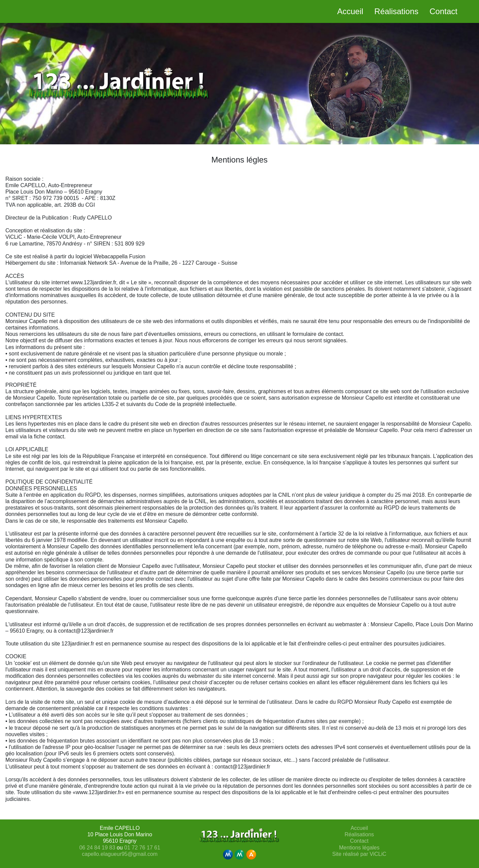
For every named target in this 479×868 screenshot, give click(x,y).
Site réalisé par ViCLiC (359, 854)
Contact (359, 841)
